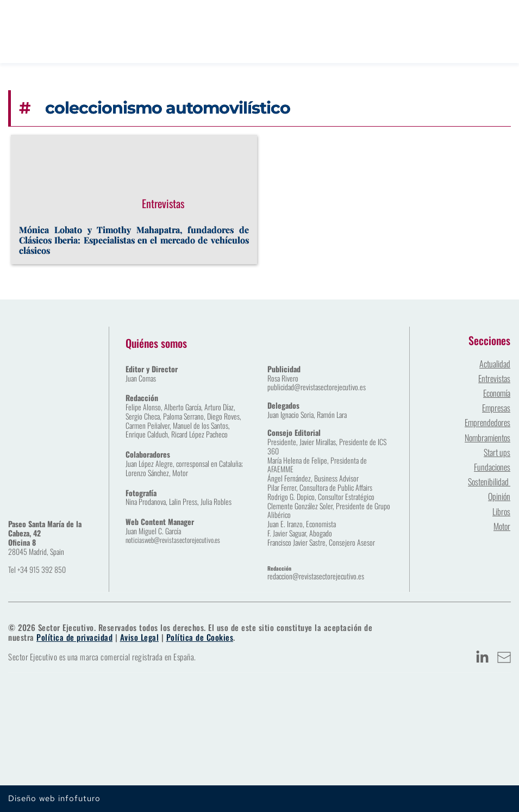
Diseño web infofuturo (54, 798)
